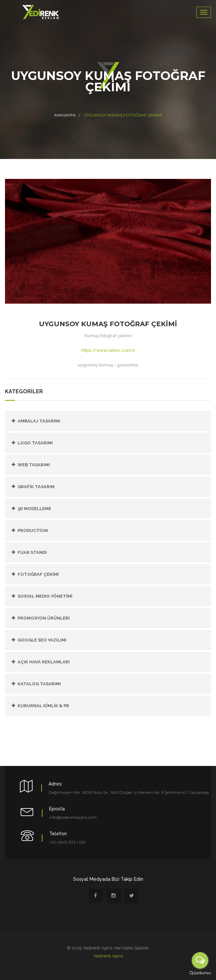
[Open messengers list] (200, 960)
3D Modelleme (34, 509)
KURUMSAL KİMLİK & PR (43, 706)
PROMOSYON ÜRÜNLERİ (44, 618)
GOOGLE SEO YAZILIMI (42, 640)
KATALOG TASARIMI (39, 684)
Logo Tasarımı (35, 443)
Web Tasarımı (34, 465)
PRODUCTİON (33, 530)
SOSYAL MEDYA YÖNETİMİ (45, 596)
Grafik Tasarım (36, 487)
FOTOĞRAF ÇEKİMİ (38, 574)
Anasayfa (65, 115)
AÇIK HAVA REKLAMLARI (44, 662)
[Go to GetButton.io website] (200, 973)
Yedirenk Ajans (108, 956)
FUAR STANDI (32, 552)
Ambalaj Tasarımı (39, 421)
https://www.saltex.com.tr (108, 350)
